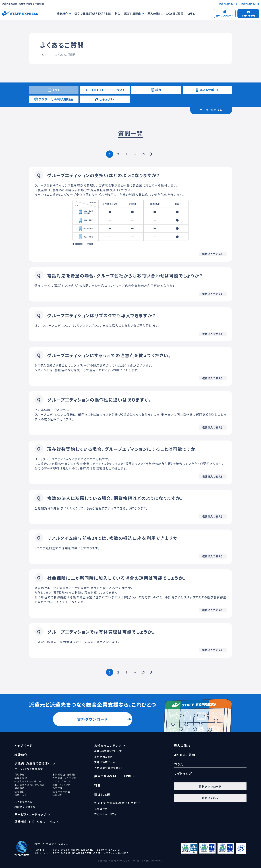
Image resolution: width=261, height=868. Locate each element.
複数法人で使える (25, 807)
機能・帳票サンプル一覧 (108, 751)
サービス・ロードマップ (30, 814)
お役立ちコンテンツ (108, 745)
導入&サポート (207, 90)
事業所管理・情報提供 (65, 774)
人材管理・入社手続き (64, 778)
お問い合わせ (210, 798)
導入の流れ (155, 14)
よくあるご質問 (174, 14)
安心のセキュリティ (105, 814)
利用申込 (20, 774)
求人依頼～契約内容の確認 (30, 785)
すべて (54, 90)
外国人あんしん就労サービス (30, 781)
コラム (191, 14)
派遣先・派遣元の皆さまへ (33, 763)
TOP (43, 55)
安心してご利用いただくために (116, 803)
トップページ (24, 745)
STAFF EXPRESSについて (105, 90)
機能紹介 (21, 755)
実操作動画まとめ (105, 762)
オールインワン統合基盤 (29, 769)
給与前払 (20, 791)
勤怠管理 (58, 788)
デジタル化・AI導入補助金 (54, 99)
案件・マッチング (61, 785)
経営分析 (58, 795)
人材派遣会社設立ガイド (109, 768)
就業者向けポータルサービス (35, 822)
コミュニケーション (63, 781)
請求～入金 (21, 795)
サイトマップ (183, 773)
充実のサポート (103, 809)
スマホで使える (23, 802)
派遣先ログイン (227, 4)
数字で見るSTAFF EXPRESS (93, 14)
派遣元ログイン (249, 4)
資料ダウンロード (92, 719)
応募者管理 (21, 778)
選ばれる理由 (104, 795)
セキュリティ (105, 99)
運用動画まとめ (103, 757)
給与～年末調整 (61, 791)
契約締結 (20, 788)
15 (143, 154)
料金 (118, 14)
